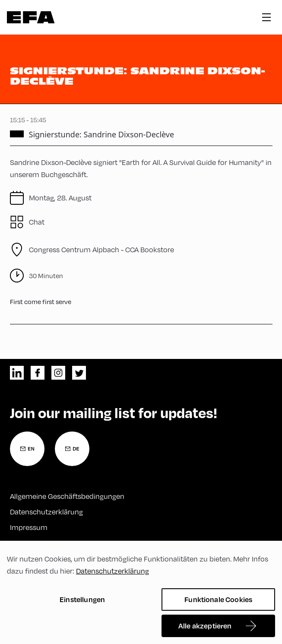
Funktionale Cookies (218, 599)
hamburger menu (266, 17)
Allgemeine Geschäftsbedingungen (67, 496)
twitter (79, 373)
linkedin (17, 373)
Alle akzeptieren (205, 626)
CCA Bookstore (101, 249)
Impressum (29, 527)
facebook (38, 373)
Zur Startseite (31, 17)
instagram (58, 373)
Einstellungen (82, 599)
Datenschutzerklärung (46, 512)
